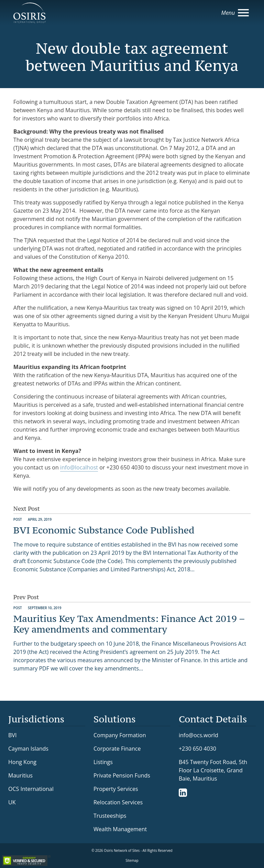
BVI (12, 735)
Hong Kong (22, 762)
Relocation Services (118, 802)
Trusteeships (110, 816)
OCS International (31, 789)
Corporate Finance (117, 749)
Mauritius (20, 775)
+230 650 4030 (197, 748)
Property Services (116, 789)
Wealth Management (120, 829)
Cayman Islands (28, 749)
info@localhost (79, 467)
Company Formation (120, 735)
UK (12, 802)
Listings (103, 762)
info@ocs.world (199, 735)
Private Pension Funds (122, 775)
